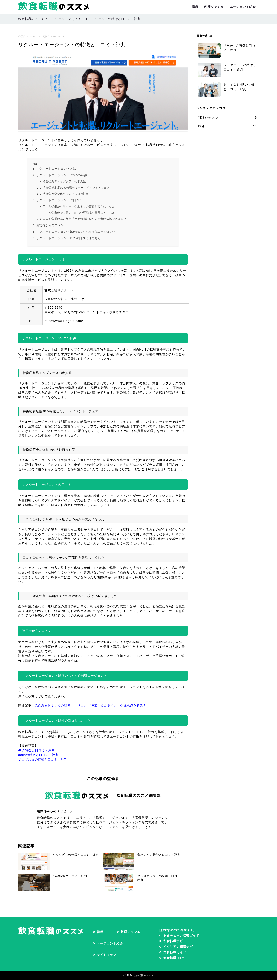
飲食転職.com (174, 958)
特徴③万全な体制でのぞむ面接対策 (66, 194)
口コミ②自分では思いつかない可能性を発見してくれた (79, 213)
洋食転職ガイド (175, 952)
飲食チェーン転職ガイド (181, 936)
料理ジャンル (214, 7)
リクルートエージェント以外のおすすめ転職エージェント (76, 232)
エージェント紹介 (243, 7)
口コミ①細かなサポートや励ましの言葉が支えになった (79, 206)
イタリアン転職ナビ (178, 947)
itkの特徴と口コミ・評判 (36, 750)
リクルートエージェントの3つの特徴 (62, 175)
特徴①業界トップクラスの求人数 (64, 182)
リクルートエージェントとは (56, 168)
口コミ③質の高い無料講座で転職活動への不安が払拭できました (85, 219)
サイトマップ (107, 955)
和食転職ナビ (173, 941)
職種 (195, 7)
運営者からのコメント (52, 225)
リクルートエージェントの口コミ (59, 200)
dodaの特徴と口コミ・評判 (38, 755)
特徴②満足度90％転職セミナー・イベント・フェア (76, 188)
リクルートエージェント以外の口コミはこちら (68, 238)
